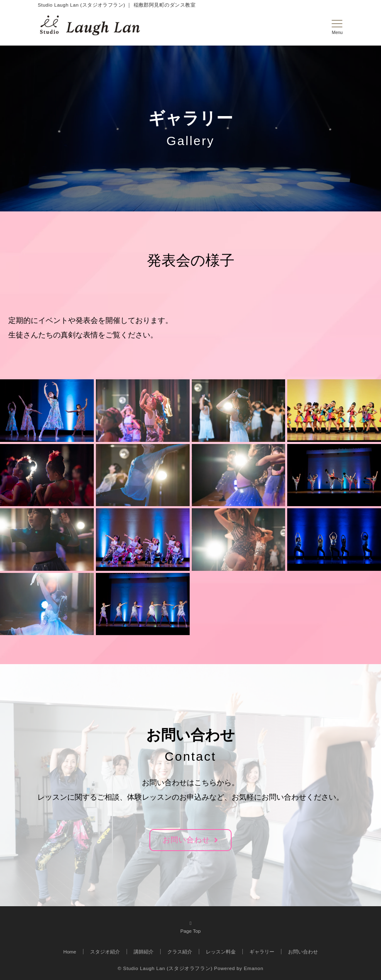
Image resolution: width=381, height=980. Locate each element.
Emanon (253, 968)
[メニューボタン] (337, 27)
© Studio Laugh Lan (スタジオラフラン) (165, 968)
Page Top (190, 927)
